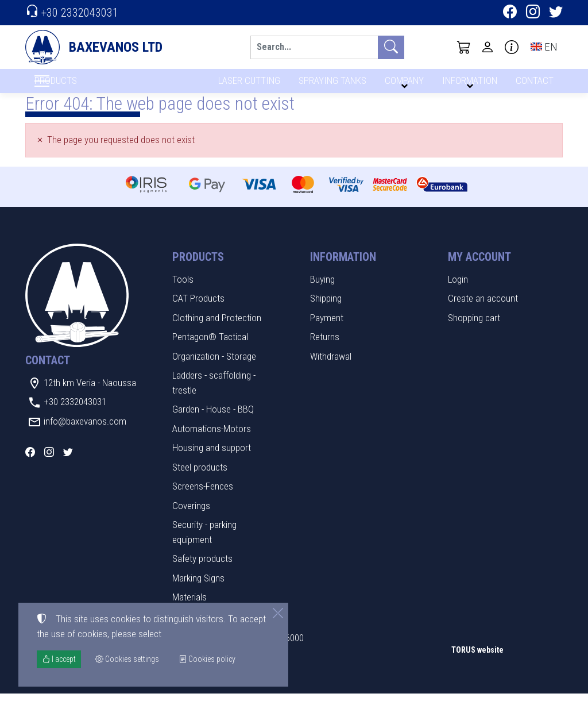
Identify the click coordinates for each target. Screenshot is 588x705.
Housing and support (212, 460)
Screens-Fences (203, 498)
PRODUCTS (83, 87)
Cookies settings (63, 688)
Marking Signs (198, 590)
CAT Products (198, 310)
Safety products (202, 571)
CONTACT (534, 85)
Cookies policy (207, 659)
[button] (464, 47)
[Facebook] (510, 13)
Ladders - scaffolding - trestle (214, 395)
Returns (325, 349)
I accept (59, 659)
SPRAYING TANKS (330, 85)
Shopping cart (474, 329)
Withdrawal (331, 368)
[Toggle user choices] (488, 47)
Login (458, 291)
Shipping (326, 310)
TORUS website (477, 662)
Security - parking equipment (204, 544)
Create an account (483, 310)
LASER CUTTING (246, 85)
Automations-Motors (212, 440)
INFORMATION (468, 85)
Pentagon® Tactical (210, 349)
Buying (322, 291)
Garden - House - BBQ (213, 421)
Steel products (200, 479)
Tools (183, 291)
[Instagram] (533, 13)
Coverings (191, 517)
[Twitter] (556, 13)
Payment (327, 329)
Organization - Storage (214, 368)
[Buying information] (512, 47)
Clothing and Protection (217, 329)
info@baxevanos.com (85, 433)
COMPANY (403, 85)
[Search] (314, 47)
